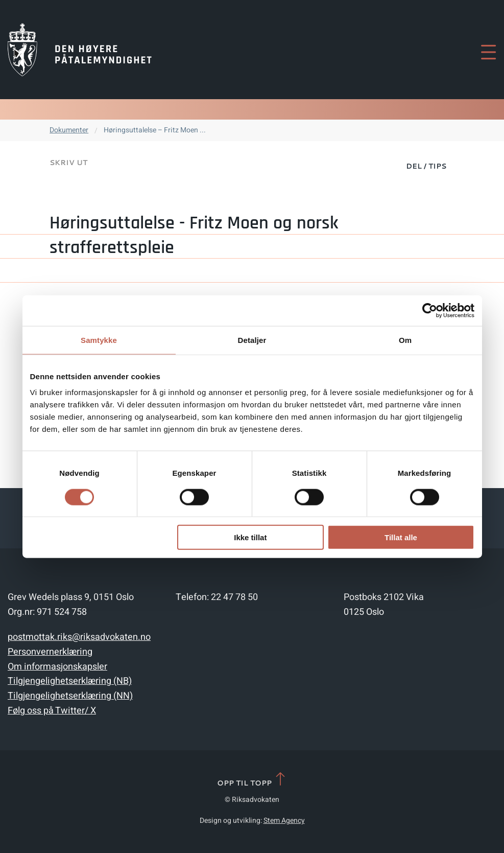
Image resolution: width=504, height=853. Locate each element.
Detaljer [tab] (252, 340)
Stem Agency (284, 821)
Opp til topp (252, 780)
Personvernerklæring (50, 652)
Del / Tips (426, 166)
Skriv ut (68, 163)
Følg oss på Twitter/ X (52, 711)
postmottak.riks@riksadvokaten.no (79, 637)
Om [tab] (405, 340)
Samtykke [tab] (99, 340)
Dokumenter (69, 130)
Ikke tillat (250, 537)
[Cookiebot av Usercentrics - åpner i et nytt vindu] (430, 310)
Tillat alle (401, 537)
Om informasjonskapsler (57, 667)
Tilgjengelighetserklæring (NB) (70, 681)
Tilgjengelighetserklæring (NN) (70, 696)
